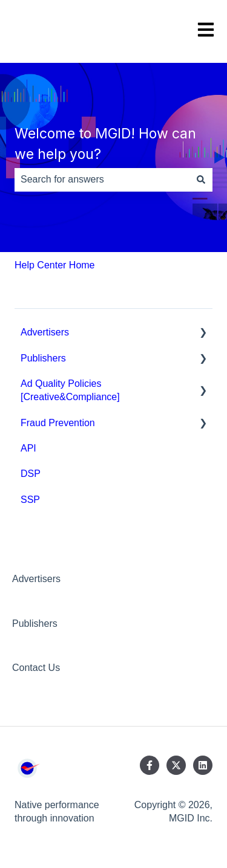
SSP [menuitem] (30, 500)
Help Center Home (55, 265)
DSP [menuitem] (31, 474)
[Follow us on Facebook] (150, 765)
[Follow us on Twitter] (176, 765)
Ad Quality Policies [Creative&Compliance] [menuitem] (70, 390)
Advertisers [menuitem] (45, 332)
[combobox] (102, 180)
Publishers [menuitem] (43, 358)
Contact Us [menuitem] (36, 668)
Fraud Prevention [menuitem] (58, 423)
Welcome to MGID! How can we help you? (105, 144)
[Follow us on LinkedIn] (203, 765)
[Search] (201, 180)
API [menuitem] (28, 448)
